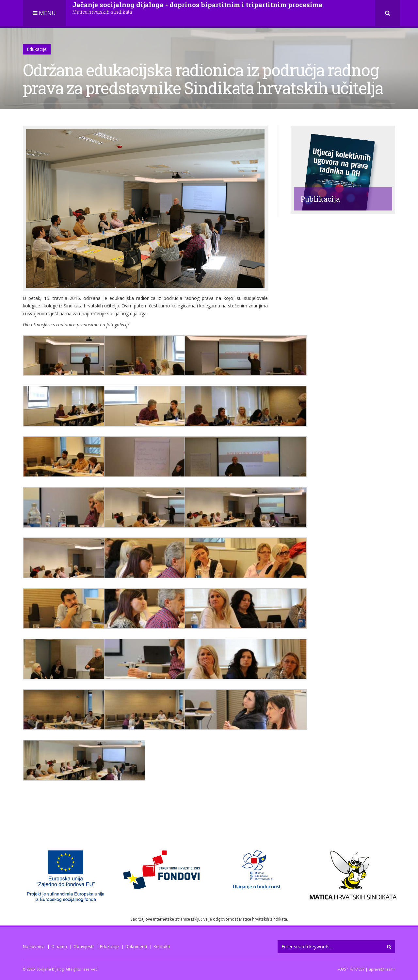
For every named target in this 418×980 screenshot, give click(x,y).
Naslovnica (34, 946)
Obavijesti (83, 946)
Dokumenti (136, 946)
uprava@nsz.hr (382, 969)
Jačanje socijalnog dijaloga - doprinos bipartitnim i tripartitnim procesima (197, 8)
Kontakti (162, 946)
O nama (59, 946)
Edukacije (37, 49)
